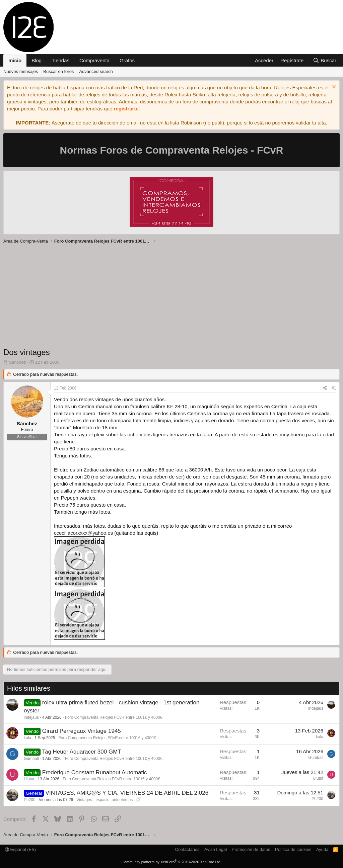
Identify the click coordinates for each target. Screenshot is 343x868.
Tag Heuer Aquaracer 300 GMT (81, 752)
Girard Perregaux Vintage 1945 (82, 731)
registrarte (126, 109)
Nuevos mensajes (21, 71)
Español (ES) (20, 849)
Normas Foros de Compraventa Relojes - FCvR (172, 150)
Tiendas (60, 60)
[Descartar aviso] (333, 88)
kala (27, 738)
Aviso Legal (216, 849)
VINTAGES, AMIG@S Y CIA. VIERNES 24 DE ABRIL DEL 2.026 (127, 793)
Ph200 (30, 800)
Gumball (31, 759)
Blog (37, 60)
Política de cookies (293, 849)
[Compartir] (325, 388)
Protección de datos (251, 849)
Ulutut (29, 779)
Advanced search (96, 71)
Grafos (127, 60)
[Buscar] (325, 60)
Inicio (15, 60)
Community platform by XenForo (171, 862)
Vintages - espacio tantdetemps (105, 800)
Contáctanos (187, 849)
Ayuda (322, 849)
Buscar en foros (58, 71)
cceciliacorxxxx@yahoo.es (83, 533)
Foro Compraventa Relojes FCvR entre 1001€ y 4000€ (114, 717)
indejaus (31, 717)
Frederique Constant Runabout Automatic (95, 772)
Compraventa (94, 60)
